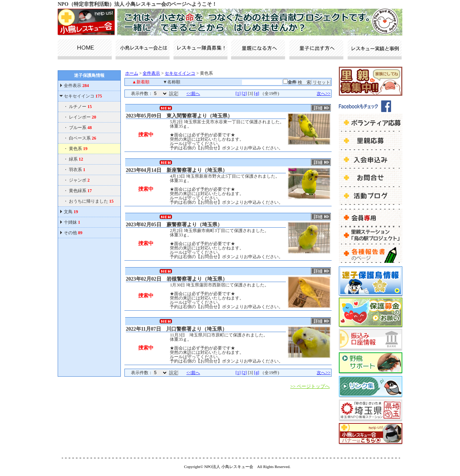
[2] (244, 94)
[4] (256, 94)
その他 (73, 233)
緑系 (76, 159)
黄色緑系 (80, 191)
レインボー (83, 117)
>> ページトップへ (310, 386)
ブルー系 (80, 128)
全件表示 (76, 86)
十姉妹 (72, 222)
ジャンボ (79, 180)
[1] (238, 94)
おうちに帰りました (91, 201)
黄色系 (78, 149)
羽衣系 (77, 170)
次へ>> (324, 94)
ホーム (132, 73)
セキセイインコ (83, 96)
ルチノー (80, 107)
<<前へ (193, 94)
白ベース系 (83, 138)
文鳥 (71, 212)
